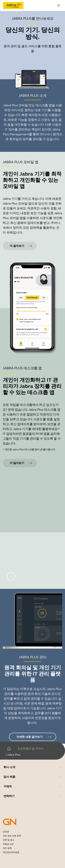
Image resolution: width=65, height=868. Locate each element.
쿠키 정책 (7, 848)
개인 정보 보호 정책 (12, 836)
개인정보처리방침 (11, 852)
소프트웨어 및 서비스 (31, 748)
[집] (9, 749)
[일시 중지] (11, 576)
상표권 (6, 832)
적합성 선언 (8, 844)
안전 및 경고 (8, 840)
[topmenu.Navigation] (59, 6)
